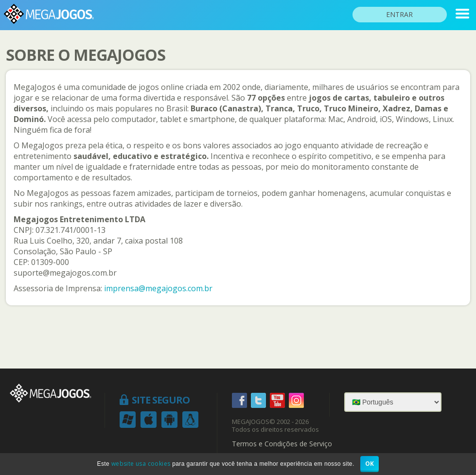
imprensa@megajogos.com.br (158, 288)
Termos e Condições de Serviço (282, 444)
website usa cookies (141, 464)
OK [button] (370, 464)
